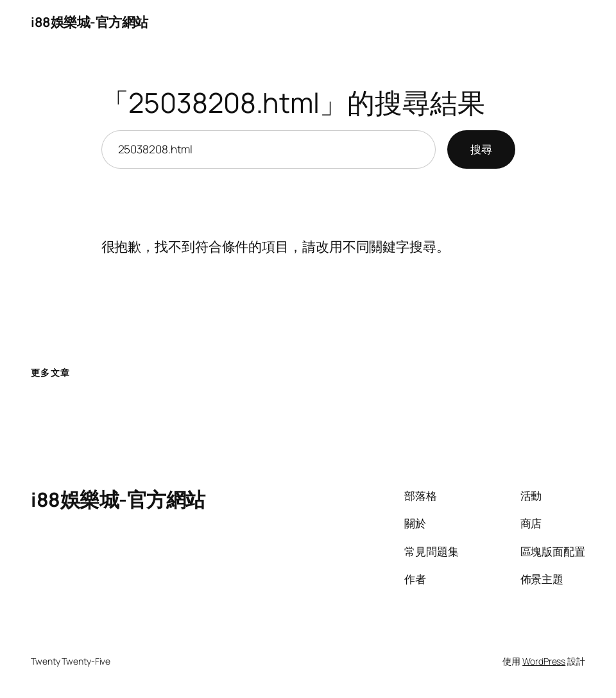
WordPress (544, 661)
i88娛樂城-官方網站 (90, 22)
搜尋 (481, 149)
